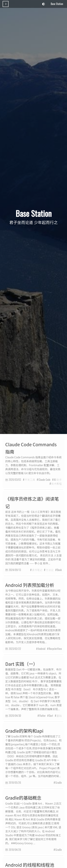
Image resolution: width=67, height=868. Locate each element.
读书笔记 (37, 570)
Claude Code (44, 480)
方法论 (50, 570)
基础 (59, 716)
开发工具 (30, 480)
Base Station (57, 4)
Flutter (42, 716)
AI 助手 (58, 480)
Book (59, 570)
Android (42, 649)
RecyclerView (55, 649)
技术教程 (56, 484)
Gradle (59, 783)
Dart (51, 716)
